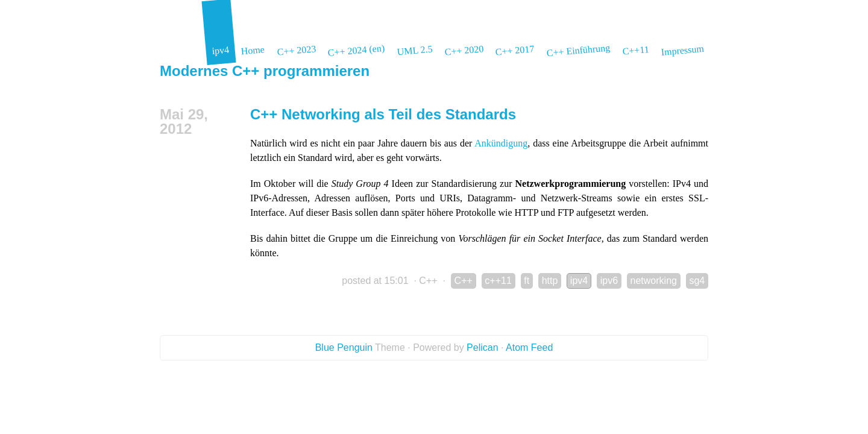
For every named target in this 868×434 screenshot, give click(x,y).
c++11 (498, 281)
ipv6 (609, 281)
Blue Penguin (344, 348)
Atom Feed (529, 348)
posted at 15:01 (375, 281)
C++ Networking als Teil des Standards (383, 114)
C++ (428, 281)
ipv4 (579, 281)
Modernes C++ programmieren (265, 71)
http (550, 281)
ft (527, 281)
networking (654, 281)
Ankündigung (501, 143)
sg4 (697, 281)
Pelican (482, 348)
